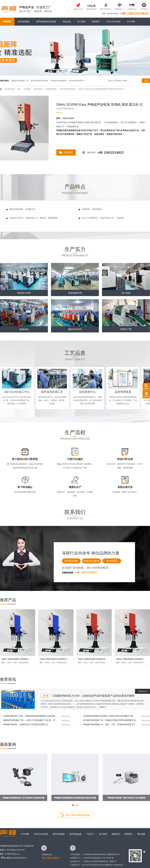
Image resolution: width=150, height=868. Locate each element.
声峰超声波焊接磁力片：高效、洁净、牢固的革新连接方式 (109, 724)
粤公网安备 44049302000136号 (14, 858)
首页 (19, 89)
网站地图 (141, 834)
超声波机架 (38, 89)
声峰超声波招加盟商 (59, 81)
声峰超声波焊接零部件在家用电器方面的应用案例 (75, 799)
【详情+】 (103, 707)
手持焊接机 (112, 561)
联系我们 (128, 834)
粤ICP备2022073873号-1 (16, 850)
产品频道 (27, 89)
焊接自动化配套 (91, 561)
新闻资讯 (96, 22)
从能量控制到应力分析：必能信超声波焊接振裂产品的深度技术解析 (93, 696)
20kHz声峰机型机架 (67, 89)
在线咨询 (68, 152)
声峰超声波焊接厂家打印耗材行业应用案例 (126, 798)
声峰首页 (7, 22)
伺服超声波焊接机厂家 (20, 81)
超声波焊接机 (24, 22)
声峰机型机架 (51, 89)
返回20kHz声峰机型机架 (78, 815)
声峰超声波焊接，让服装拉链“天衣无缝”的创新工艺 (26, 724)
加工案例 (81, 22)
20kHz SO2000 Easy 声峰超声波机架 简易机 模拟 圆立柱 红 (101, 89)
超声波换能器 (75, 834)
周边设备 (67, 22)
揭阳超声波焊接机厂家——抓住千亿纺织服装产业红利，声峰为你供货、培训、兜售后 (31, 720)
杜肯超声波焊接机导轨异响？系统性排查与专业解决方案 (108, 716)
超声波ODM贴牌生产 (77, 81)
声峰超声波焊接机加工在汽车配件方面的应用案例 (24, 799)
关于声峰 (131, 22)
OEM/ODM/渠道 (113, 22)
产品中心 (90, 834)
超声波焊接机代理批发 (40, 81)
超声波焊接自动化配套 (46, 22)
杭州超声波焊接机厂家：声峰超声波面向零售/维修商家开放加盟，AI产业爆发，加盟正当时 (111, 720)
